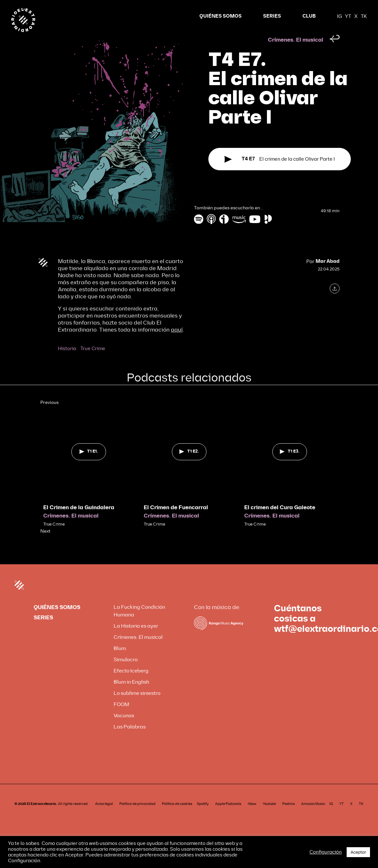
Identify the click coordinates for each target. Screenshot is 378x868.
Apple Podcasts (228, 816)
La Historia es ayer (136, 638)
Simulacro (126, 672)
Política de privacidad (137, 816)
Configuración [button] (326, 852)
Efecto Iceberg (131, 683)
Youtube (269, 816)
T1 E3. (290, 463)
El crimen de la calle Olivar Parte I (280, 173)
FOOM (121, 716)
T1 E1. (89, 463)
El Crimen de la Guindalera (79, 520)
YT (348, 16)
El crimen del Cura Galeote (280, 520)
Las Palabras (130, 739)
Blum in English (131, 694)
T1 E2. (189, 463)
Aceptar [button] (358, 852)
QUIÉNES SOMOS (221, 16)
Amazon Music (313, 816)
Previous (49, 415)
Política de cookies (177, 816)
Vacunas (124, 728)
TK (364, 16)
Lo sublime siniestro (137, 705)
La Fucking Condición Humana (139, 623)
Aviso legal (104, 816)
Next (45, 543)
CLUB (309, 16)
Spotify (203, 816)
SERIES (272, 16)
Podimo (289, 816)
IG (339, 16)
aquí (177, 342)
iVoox (252, 816)
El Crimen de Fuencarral (176, 520)
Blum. (120, 660)
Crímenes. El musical (296, 52)
